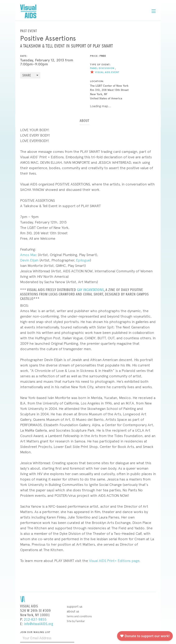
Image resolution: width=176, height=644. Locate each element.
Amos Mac (29, 255)
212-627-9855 (35, 620)
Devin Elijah (29, 260)
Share (27, 76)
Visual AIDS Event (105, 72)
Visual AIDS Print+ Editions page (114, 561)
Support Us (75, 606)
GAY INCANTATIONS (91, 290)
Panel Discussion (102, 68)
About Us (73, 611)
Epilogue (83, 260)
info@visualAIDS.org (39, 624)
